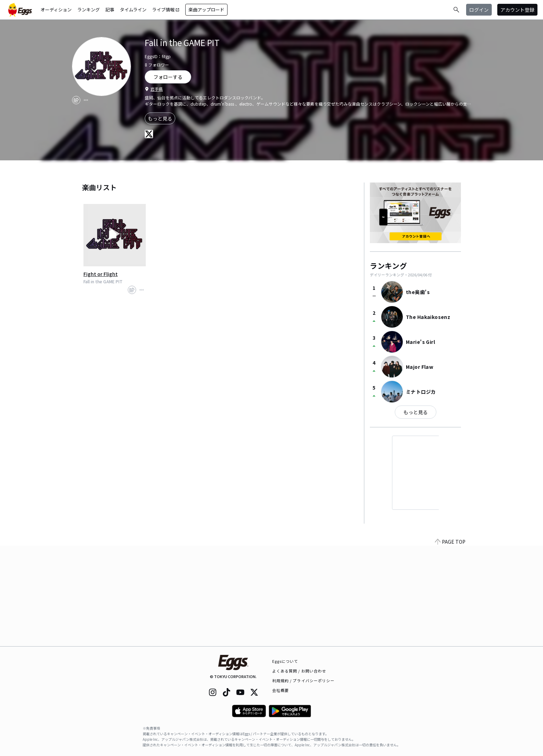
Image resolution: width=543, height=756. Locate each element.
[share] (76, 100)
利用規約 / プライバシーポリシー (304, 681)
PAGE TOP (450, 642)
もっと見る (160, 118)
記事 (110, 10)
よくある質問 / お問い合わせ (299, 671)
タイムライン (133, 10)
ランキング (88, 10)
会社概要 (281, 690)
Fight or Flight (101, 274)
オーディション (56, 10)
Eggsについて (285, 661)
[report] (86, 100)
